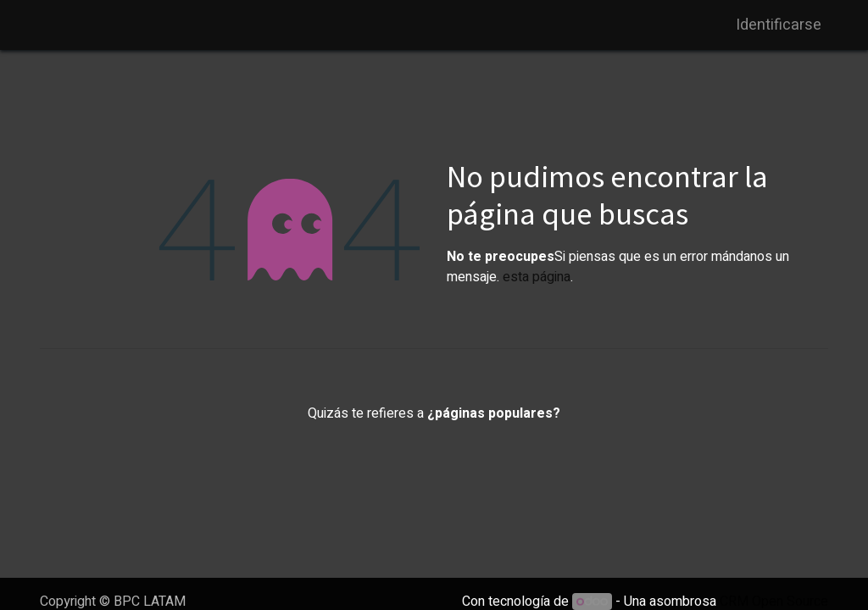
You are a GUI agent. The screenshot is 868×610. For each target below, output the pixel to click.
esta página (537, 277)
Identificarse (779, 25)
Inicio (434, 453)
